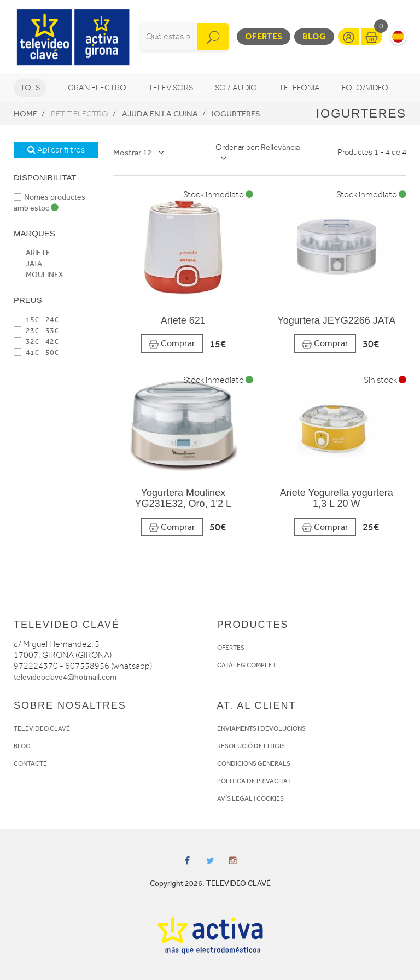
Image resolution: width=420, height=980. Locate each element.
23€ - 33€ (36, 331)
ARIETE (32, 253)
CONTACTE (30, 763)
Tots (30, 88)
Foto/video (365, 88)
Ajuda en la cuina (160, 114)
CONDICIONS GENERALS (254, 763)
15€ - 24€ (36, 320)
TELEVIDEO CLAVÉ (42, 728)
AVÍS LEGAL (235, 798)
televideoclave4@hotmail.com (65, 677)
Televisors (171, 88)
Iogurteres (236, 114)
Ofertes (264, 36)
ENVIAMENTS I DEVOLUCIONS (261, 728)
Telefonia (299, 88)
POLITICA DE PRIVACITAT (254, 781)
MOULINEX (38, 275)
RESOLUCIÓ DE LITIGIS (251, 746)
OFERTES (231, 647)
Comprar (172, 344)
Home (25, 114)
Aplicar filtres (56, 150)
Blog (314, 36)
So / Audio (236, 88)
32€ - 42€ (36, 342)
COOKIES (270, 798)
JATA (28, 264)
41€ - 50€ (36, 352)
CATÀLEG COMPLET (247, 665)
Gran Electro (97, 88)
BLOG (22, 746)
